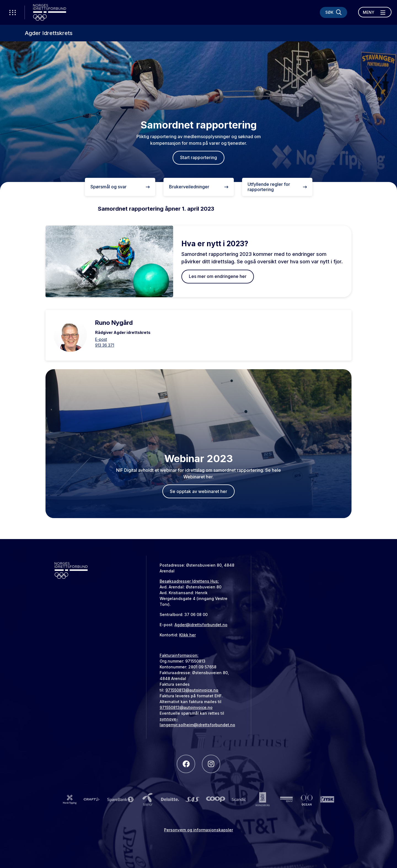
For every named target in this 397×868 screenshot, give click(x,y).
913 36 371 (105, 345)
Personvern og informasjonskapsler (198, 830)
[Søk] (333, 12)
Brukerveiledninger (199, 187)
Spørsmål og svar (120, 187)
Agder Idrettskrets (49, 33)
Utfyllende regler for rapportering (277, 187)
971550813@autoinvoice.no (192, 690)
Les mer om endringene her (218, 276)
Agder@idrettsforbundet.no (201, 625)
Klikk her (187, 635)
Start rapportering (198, 157)
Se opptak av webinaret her (198, 491)
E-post (101, 339)
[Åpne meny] (375, 12)
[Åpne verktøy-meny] (12, 12)
